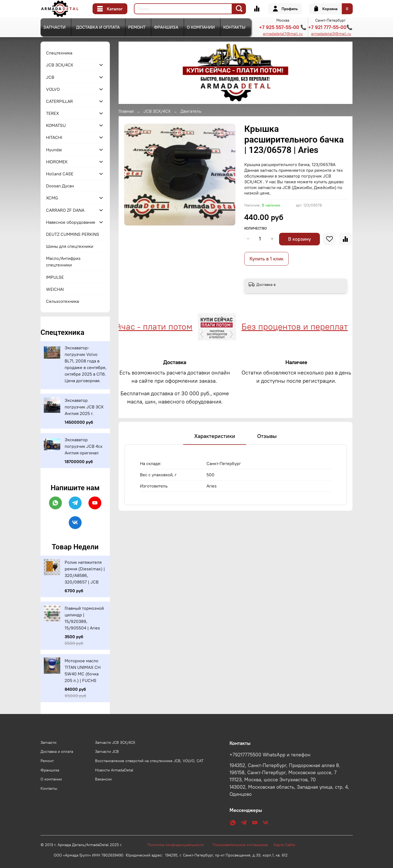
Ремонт (137, 27)
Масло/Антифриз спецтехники (63, 262)
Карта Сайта (284, 845)
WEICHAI (55, 289)
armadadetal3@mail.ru (331, 34)
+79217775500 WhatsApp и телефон (270, 755)
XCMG (52, 198)
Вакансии (103, 779)
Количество (256, 228)
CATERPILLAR (59, 101)
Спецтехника (59, 53)
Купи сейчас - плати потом (144, 326)
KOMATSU (56, 125)
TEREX (52, 113)
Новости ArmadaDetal (114, 770)
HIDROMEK (57, 162)
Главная (126, 111)
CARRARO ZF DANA (65, 210)
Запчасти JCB (107, 751)
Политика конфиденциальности (178, 845)
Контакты (234, 27)
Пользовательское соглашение (243, 845)
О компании (201, 27)
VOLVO (53, 89)
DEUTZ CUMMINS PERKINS (73, 234)
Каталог (110, 9)
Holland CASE (60, 174)
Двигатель (191, 111)
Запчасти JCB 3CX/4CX (115, 742)
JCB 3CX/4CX (157, 111)
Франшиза (166, 27)
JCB (50, 77)
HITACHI (54, 137)
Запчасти (54, 27)
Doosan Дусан (60, 186)
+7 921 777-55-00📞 (330, 27)
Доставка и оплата (98, 27)
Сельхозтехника (62, 301)
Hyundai (54, 150)
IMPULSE (55, 277)
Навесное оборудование (71, 222)
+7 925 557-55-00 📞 (283, 27)
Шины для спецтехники (70, 246)
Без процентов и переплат (299, 326)
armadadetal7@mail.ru (283, 34)
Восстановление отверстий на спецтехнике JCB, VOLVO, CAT (149, 761)
